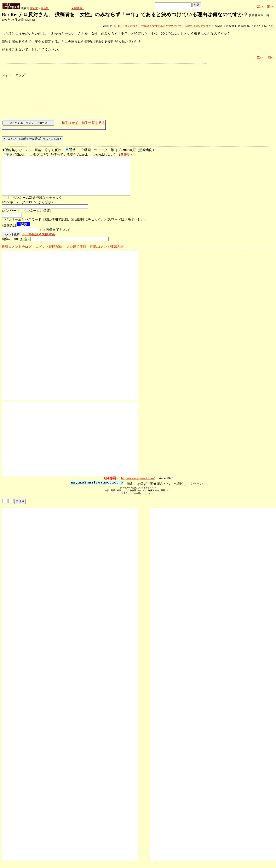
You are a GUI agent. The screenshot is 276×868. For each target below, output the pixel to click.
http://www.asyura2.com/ (138, 486)
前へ (270, 6)
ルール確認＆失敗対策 (39, 242)
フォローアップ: (14, 75)
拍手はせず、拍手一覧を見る (83, 123)
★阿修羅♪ (78, 8)
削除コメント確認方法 (107, 254)
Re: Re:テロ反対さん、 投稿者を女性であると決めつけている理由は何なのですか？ (164, 26)
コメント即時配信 (49, 254)
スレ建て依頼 (76, 254)
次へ (260, 6)
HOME (34, 8)
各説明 (125, 154)
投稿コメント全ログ (17, 254)
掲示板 (45, 8)
